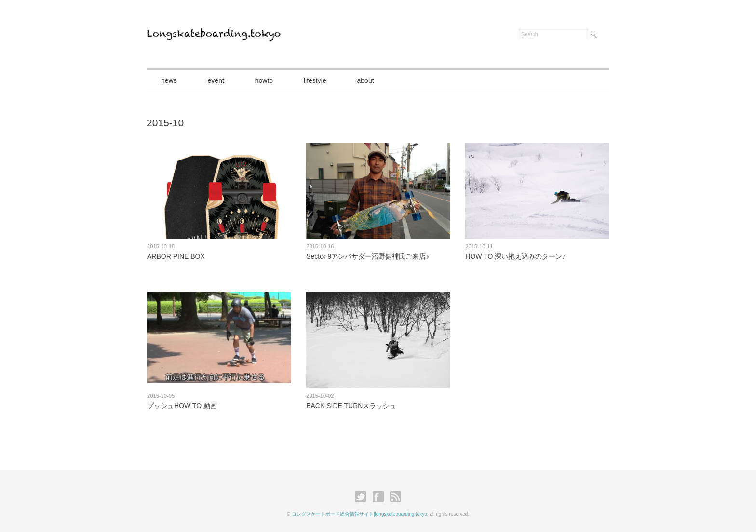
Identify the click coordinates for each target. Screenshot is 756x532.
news (169, 80)
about (366, 80)
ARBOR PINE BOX (176, 256)
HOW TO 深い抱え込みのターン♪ (515, 256)
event (216, 80)
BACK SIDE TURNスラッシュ (351, 406)
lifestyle (315, 80)
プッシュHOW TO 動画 (182, 406)
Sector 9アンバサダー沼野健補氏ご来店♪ (368, 256)
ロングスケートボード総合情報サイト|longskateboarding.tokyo (359, 514)
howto (264, 80)
